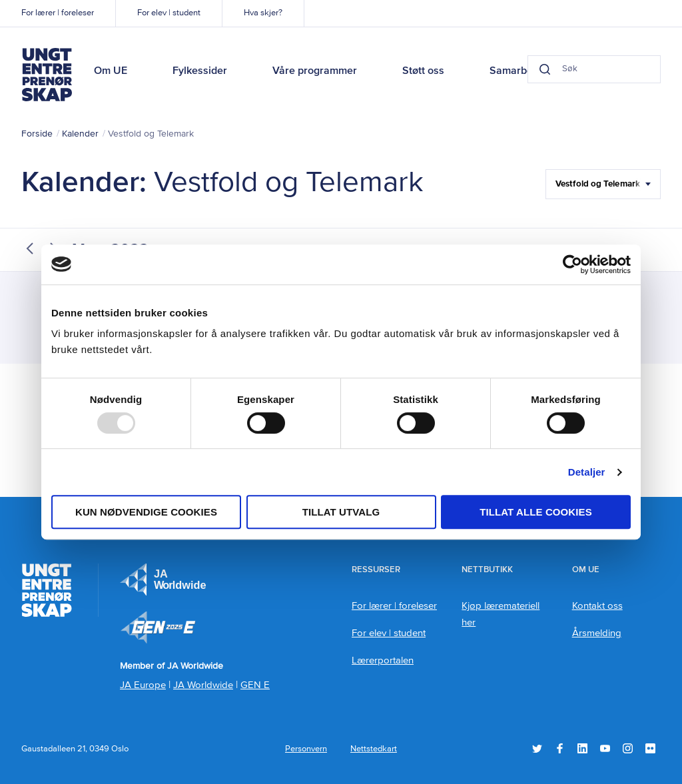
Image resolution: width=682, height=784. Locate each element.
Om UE (111, 71)
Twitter (537, 748)
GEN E (255, 685)
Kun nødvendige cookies (146, 512)
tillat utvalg (341, 512)
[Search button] (545, 69)
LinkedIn (582, 748)
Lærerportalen (383, 660)
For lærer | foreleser (58, 13)
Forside (37, 134)
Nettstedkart (374, 749)
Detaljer (587, 472)
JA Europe (163, 580)
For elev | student (169, 13)
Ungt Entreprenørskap (47, 75)
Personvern (306, 749)
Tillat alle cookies (536, 512)
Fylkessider (200, 71)
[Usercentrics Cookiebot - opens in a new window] (572, 264)
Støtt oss (423, 71)
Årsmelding (597, 633)
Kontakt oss (597, 606)
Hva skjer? (263, 13)
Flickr (650, 748)
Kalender (80, 134)
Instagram (628, 748)
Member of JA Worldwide (158, 627)
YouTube (605, 748)
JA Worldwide (203, 685)
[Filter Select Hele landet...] (603, 184)
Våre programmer (315, 71)
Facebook (560, 748)
